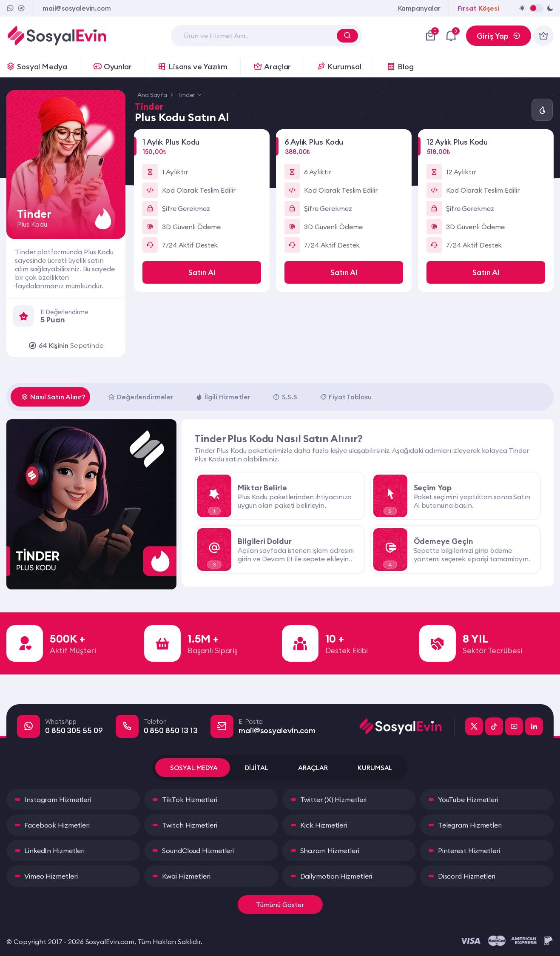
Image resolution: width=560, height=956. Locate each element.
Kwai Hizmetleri (186, 876)
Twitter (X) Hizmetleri (334, 800)
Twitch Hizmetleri (189, 825)
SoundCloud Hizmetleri (198, 851)
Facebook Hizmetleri (57, 825)
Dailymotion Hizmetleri (336, 876)
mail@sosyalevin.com (77, 8)
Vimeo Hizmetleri (51, 876)
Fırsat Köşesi (478, 8)
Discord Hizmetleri (467, 876)
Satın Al (202, 272)
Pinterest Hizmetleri (469, 851)
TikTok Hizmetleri (189, 800)
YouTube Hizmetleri (468, 800)
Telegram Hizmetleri (470, 825)
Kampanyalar (419, 8)
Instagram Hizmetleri (58, 800)
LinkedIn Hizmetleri (54, 851)
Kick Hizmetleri (324, 825)
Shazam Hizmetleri (330, 851)
